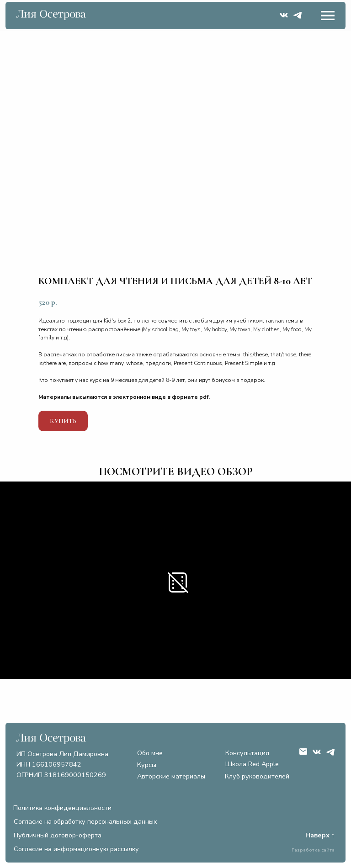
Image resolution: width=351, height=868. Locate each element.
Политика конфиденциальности (62, 808)
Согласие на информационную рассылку (76, 849)
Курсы (147, 765)
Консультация (247, 753)
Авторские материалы (171, 776)
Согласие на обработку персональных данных (85, 821)
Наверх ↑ (320, 835)
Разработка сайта (313, 850)
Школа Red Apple (252, 764)
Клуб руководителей (257, 776)
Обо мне (150, 753)
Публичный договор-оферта (58, 835)
